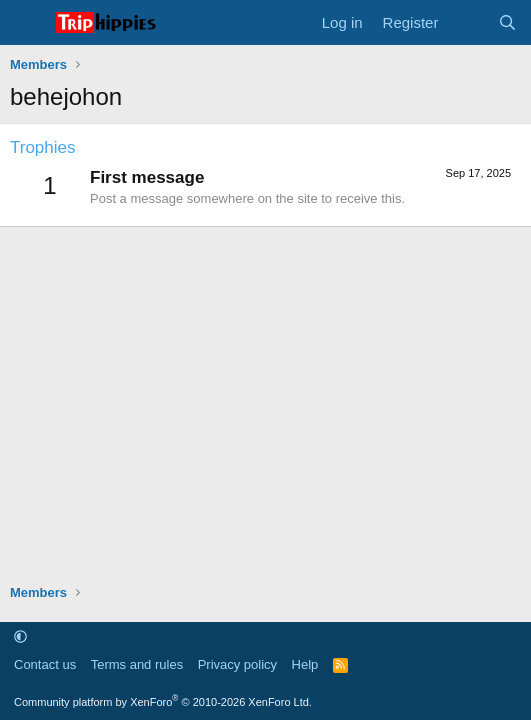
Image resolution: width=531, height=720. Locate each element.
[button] (20, 636)
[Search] (507, 22)
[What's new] (467, 22)
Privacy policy (237, 664)
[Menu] (27, 23)
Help (305, 664)
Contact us (45, 664)
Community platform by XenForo (163, 702)
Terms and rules (137, 664)
